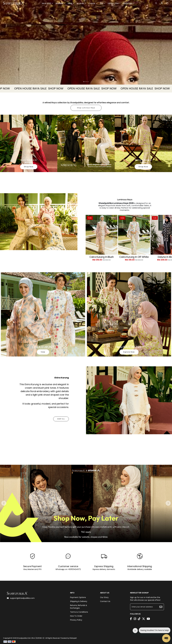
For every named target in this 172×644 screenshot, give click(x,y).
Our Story (104, 597)
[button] (84, 82)
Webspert (73, 638)
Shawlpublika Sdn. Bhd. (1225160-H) (31, 638)
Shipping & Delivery (79, 601)
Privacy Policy (76, 620)
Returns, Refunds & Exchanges (79, 607)
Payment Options (78, 597)
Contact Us (105, 601)
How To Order (76, 616)
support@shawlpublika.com (21, 598)
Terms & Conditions (79, 612)
